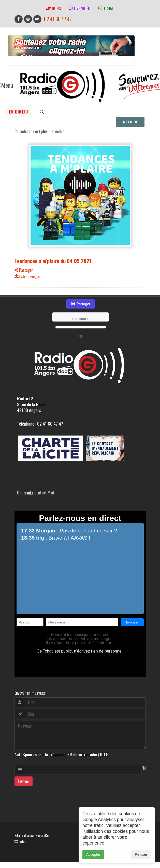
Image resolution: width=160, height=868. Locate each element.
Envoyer (24, 772)
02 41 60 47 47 (58, 19)
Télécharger (27, 277)
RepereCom (43, 826)
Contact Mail (44, 483)
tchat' (106, 8)
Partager (24, 270)
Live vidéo (80, 8)
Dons (53, 8)
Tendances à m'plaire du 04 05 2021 (53, 261)
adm (20, 832)
